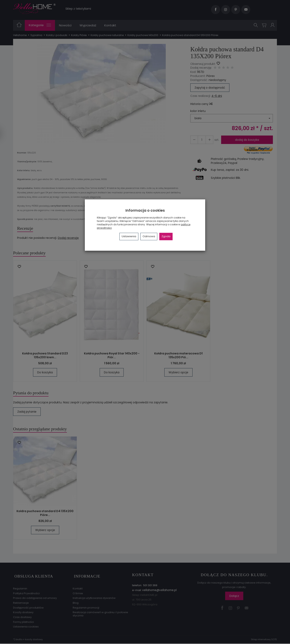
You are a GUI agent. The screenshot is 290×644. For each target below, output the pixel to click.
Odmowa (149, 236)
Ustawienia (129, 236)
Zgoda (166, 236)
